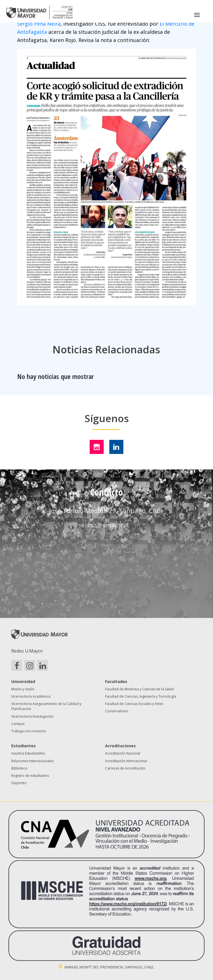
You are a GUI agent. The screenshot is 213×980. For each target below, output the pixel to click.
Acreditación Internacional (126, 761)
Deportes (19, 783)
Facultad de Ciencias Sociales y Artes (134, 704)
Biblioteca (19, 768)
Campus (18, 724)
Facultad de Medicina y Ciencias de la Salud (139, 689)
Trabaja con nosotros (29, 731)
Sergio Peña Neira (39, 24)
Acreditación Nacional (123, 753)
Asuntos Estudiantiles (28, 753)
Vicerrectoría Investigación (32, 716)
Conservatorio (117, 711)
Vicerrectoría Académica (31, 696)
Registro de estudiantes (30, 776)
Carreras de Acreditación (125, 768)
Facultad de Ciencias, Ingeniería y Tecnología (141, 696)
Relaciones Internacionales (32, 761)
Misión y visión (23, 689)
